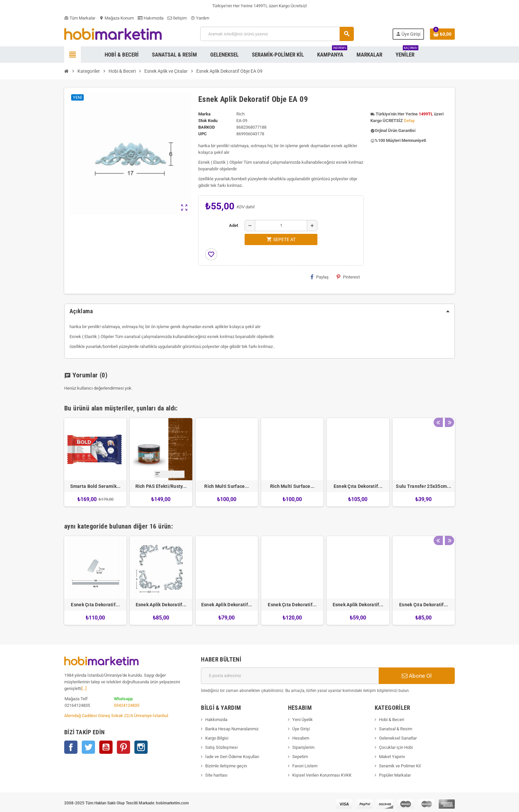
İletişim (177, 18)
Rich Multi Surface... (227, 486)
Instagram (141, 747)
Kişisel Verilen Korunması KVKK (322, 775)
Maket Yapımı (392, 757)
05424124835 (127, 705)
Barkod (207, 127)
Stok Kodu (208, 121)
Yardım (200, 18)
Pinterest (348, 277)
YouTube (106, 747)
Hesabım (301, 738)
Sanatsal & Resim (396, 729)
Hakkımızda (216, 720)
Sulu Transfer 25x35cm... (424, 486)
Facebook (71, 747)
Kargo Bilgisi (217, 738)
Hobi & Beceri (392, 720)
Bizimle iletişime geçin (226, 766)
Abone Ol (417, 676)
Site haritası (216, 775)
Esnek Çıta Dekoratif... (358, 486)
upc (203, 134)
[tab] (259, 311)
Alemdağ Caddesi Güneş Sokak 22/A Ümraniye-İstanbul (116, 716)
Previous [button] (438, 406)
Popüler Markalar (395, 775)
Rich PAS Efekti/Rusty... (161, 486)
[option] (95, 462)
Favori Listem (305, 766)
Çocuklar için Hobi (396, 747)
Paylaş (320, 277)
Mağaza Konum (117, 18)
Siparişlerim (303, 747)
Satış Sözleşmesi (221, 747)
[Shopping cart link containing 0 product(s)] (442, 34)
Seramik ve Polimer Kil (400, 766)
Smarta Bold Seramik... (95, 486)
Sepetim (300, 757)
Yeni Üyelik (303, 720)
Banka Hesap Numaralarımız (232, 729)
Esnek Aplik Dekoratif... (161, 605)
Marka (204, 114)
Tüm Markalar (80, 18)
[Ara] (277, 34)
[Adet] (281, 226)
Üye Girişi (301, 729)
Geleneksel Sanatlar (398, 738)
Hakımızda (151, 18)
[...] (84, 688)
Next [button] (448, 406)
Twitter (88, 747)
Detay (409, 121)
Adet (234, 225)
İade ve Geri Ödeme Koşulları (232, 757)
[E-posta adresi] (290, 676)
